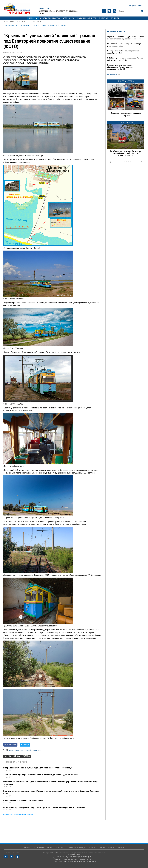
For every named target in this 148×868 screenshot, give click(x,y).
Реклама (111, 848)
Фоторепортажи (126, 123)
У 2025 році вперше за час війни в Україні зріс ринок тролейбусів (125, 59)
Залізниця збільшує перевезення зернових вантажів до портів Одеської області (41, 775)
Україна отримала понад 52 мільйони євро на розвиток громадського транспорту (126, 38)
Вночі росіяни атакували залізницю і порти (23, 800)
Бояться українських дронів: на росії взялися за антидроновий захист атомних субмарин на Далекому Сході (51, 792)
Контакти (115, 18)
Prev (110, 162)
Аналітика (103, 18)
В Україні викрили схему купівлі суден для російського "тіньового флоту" (38, 768)
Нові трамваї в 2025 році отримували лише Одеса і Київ (123, 52)
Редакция (120, 848)
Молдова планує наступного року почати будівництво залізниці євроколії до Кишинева (44, 807)
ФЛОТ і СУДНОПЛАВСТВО (50, 18)
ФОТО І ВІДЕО (68, 18)
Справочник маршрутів (86, 18)
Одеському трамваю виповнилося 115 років (126, 114)
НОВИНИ (33, 18)
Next (141, 162)
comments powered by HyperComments (19, 814)
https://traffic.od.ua (24, 8)
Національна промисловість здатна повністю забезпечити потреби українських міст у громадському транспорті (50, 783)
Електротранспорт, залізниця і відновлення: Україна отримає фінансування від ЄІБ (120, 67)
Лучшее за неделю (126, 81)
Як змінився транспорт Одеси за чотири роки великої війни (124, 45)
